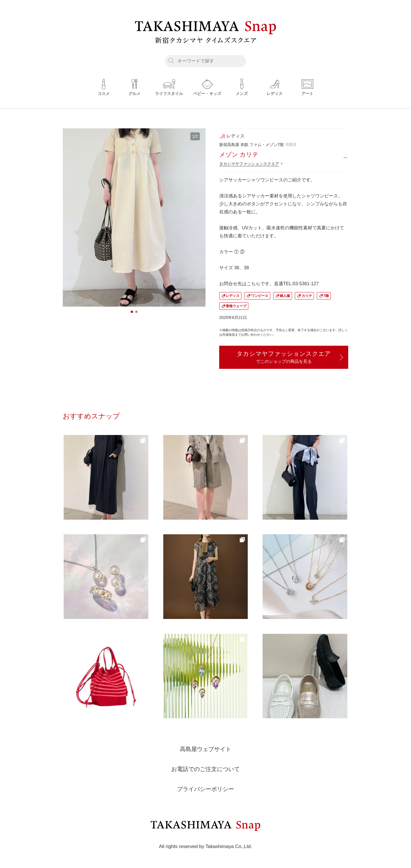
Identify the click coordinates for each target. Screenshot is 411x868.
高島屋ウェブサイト (205, 749)
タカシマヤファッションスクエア (249, 164)
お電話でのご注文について (205, 769)
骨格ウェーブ (236, 306)
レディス (233, 296)
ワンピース (260, 296)
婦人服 (285, 296)
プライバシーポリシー (205, 789)
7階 (326, 296)
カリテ (307, 296)
